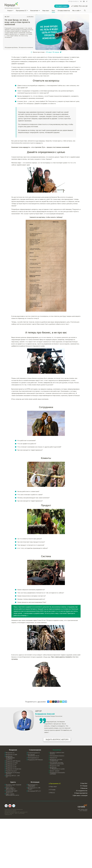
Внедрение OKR (55, 766)
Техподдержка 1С (33, 758)
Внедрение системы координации (56, 760)
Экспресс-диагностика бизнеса (57, 753)
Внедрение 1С (10, 753)
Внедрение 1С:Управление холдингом (10, 758)
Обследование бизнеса (57, 756)
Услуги (10, 11)
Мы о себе (77, 11)
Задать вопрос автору (57, 740)
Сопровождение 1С (34, 753)
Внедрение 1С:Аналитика (13, 769)
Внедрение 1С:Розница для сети (13, 773)
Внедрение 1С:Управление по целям (57, 768)
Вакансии (84, 788)
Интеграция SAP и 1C (34, 791)
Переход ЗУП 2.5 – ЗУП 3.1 (13, 776)
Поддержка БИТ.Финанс (35, 760)
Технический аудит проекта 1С (12, 792)
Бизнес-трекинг (55, 771)
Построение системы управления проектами (57, 763)
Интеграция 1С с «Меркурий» (33, 785)
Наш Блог (84, 783)
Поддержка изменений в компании (57, 773)
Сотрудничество (82, 791)
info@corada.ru (73, 1)
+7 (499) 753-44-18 (79, 6)
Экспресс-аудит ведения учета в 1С (13, 785)
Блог (53, 11)
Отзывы (53, 790)
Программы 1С (22, 11)
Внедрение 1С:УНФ (12, 763)
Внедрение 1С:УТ (11, 765)
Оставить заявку (62, 6)
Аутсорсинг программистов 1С (34, 755)
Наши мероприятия (81, 793)
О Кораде (84, 786)
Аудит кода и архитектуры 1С (11, 788)
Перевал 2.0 (53, 758)
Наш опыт (46, 11)
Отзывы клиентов (64, 11)
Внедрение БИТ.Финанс (13, 761)
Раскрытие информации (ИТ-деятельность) (16, 812)
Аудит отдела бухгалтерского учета (12, 795)
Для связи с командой (81, 796)
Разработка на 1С (11, 771)
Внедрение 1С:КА (11, 767)
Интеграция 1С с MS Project (34, 788)
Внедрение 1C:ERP (11, 755)
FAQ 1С (53, 793)
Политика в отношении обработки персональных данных (14, 810)
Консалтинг (35, 11)
